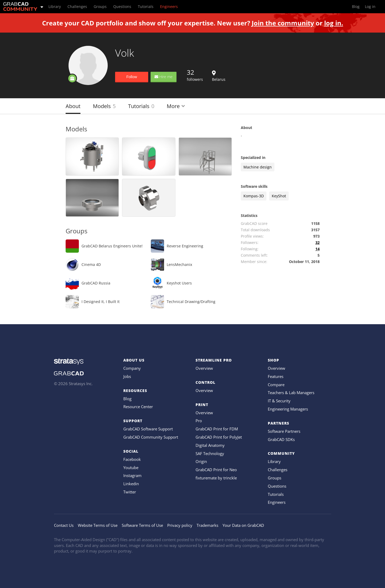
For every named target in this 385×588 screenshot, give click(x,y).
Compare (276, 385)
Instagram (132, 475)
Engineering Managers (288, 409)
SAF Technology (210, 453)
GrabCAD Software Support (148, 429)
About (73, 106)
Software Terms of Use (142, 525)
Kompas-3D (254, 196)
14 (318, 249)
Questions (277, 486)
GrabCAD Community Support (151, 437)
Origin (201, 461)
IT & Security (279, 401)
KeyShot (279, 196)
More (176, 106)
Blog (127, 399)
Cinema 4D (91, 264)
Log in (370, 6)
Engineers (277, 502)
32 (318, 242)
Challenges (278, 470)
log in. (334, 23)
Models (104, 106)
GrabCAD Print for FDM (217, 429)
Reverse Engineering (185, 246)
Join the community (283, 23)
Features (276, 376)
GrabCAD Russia (96, 283)
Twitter (130, 492)
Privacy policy (180, 525)
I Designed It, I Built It (101, 302)
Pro (199, 421)
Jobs (127, 376)
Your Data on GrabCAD (243, 525)
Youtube (131, 467)
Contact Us (64, 525)
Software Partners (284, 431)
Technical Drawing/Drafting (191, 302)
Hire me (164, 77)
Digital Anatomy (210, 445)
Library (274, 461)
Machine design (258, 167)
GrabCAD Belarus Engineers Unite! (112, 246)
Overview (204, 368)
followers (195, 75)
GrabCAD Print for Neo (216, 470)
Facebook (132, 459)
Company (132, 368)
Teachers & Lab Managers (291, 393)
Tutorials (141, 106)
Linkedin (131, 484)
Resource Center (138, 407)
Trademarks (207, 525)
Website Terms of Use (98, 525)
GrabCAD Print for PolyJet (219, 437)
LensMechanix (179, 264)
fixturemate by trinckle (216, 478)
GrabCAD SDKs (281, 439)
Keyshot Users (179, 283)
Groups (275, 478)
